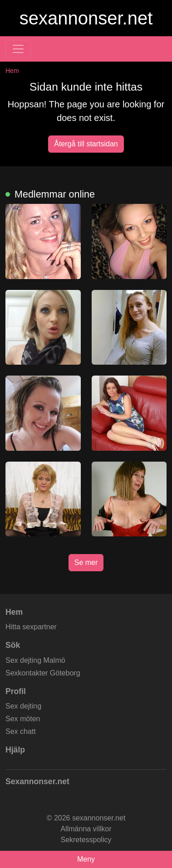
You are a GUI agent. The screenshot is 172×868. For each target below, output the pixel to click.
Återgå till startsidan (86, 144)
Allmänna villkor (86, 829)
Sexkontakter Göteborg (43, 673)
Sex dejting (23, 706)
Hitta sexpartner (31, 627)
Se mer (86, 562)
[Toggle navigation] (18, 49)
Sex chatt (21, 731)
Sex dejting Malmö (35, 660)
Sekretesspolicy (86, 840)
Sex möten (23, 719)
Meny (86, 859)
